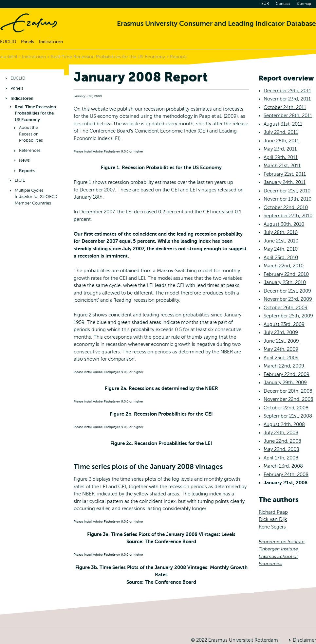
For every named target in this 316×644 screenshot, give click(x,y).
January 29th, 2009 (285, 383)
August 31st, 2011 (283, 124)
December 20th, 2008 (288, 391)
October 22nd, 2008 (286, 408)
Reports (178, 57)
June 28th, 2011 (281, 141)
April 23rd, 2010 (281, 258)
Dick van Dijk (273, 519)
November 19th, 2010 (288, 199)
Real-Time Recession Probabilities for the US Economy (108, 57)
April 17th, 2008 (281, 458)
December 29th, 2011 (287, 91)
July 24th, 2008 (281, 433)
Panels (28, 42)
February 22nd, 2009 (287, 374)
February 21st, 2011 (285, 174)
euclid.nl (9, 57)
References (30, 151)
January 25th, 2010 (285, 282)
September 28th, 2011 (288, 116)
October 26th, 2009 (286, 308)
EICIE (20, 180)
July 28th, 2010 (281, 232)
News (24, 160)
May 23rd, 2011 (280, 149)
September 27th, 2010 (288, 216)
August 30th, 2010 (284, 224)
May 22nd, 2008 (281, 449)
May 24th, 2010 (281, 249)
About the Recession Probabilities (31, 134)
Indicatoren (51, 42)
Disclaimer (304, 640)
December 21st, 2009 (287, 291)
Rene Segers (272, 527)
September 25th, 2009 (288, 316)
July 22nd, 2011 (281, 132)
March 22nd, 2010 (284, 266)
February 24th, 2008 (286, 474)
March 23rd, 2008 (283, 466)
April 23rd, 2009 (281, 358)
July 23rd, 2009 (281, 332)
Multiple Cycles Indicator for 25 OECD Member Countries (36, 197)
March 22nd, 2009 (284, 366)
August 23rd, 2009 (284, 324)
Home (29, 23)
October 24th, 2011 (285, 107)
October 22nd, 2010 (286, 207)
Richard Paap (273, 512)
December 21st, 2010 (287, 191)
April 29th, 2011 (281, 157)
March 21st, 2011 (282, 166)
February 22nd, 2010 (286, 274)
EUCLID (8, 42)
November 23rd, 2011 (287, 99)
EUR (265, 4)
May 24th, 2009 (281, 349)
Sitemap (304, 4)
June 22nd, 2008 (282, 441)
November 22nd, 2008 (288, 399)
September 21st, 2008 (288, 416)
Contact (283, 4)
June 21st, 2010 (281, 241)
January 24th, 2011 (285, 182)
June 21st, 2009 (281, 341)
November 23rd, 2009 (288, 299)
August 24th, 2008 (284, 424)
